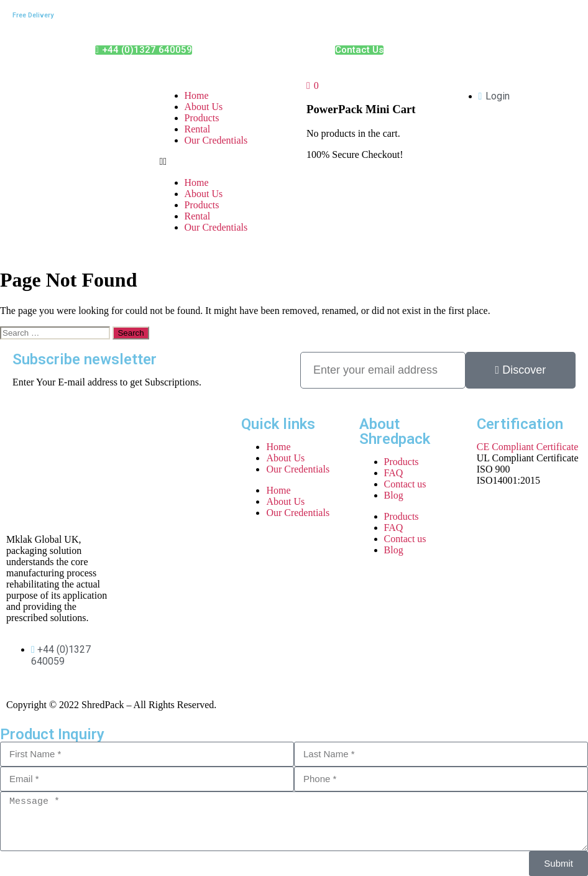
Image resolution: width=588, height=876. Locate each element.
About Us (204, 107)
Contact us (405, 484)
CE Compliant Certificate (528, 447)
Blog (394, 495)
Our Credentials (216, 140)
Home (197, 95)
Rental (198, 129)
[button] (221, 162)
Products (202, 118)
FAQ (394, 473)
